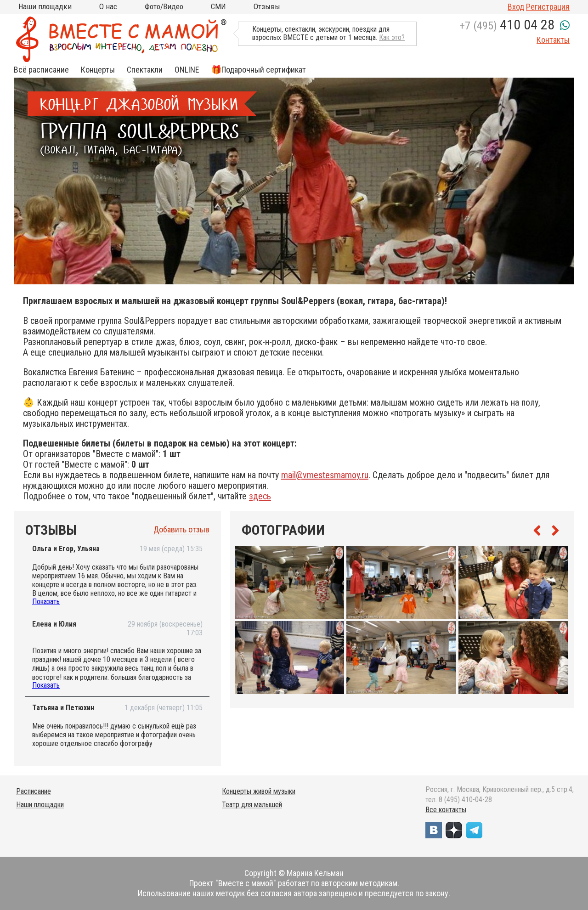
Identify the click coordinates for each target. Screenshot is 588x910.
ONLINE (187, 70)
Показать (46, 602)
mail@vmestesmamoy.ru (325, 475)
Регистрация (548, 7)
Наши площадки (45, 6)
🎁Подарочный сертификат (259, 70)
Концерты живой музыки (259, 791)
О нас (108, 6)
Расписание (34, 791)
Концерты (98, 70)
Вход (516, 7)
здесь (260, 496)
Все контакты (446, 810)
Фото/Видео (164, 6)
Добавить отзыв (181, 530)
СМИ (218, 6)
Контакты (553, 40)
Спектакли (145, 70)
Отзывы (267, 6)
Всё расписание (41, 70)
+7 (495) (507, 26)
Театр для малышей (252, 805)
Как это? (392, 37)
